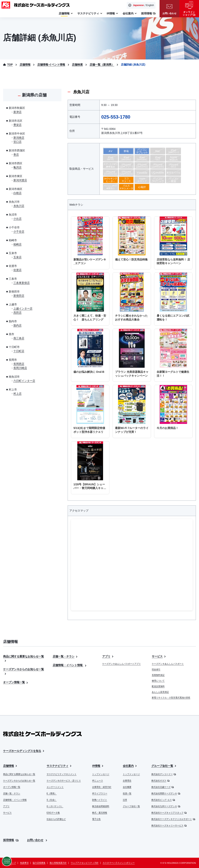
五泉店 (17, 257)
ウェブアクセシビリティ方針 (85, 863)
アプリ (108, 656)
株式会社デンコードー (164, 774)
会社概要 (127, 787)
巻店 (16, 155)
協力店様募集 (39, 863)
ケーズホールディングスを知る (24, 751)
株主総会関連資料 (101, 806)
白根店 (17, 193)
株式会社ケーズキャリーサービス (169, 825)
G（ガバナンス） (55, 806)
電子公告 (96, 819)
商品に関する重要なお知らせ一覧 (19, 774)
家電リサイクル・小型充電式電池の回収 (171, 698)
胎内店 (17, 325)
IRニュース (97, 781)
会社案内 (130, 766)
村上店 (17, 394)
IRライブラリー (100, 793)
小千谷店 (19, 231)
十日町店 (19, 351)
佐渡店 (17, 270)
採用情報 (11, 840)
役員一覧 (127, 793)
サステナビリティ (59, 766)
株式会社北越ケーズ (163, 787)
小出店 (17, 219)
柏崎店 (17, 244)
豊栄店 (17, 125)
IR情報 (98, 766)
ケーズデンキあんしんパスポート (168, 664)
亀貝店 (17, 167)
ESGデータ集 (53, 813)
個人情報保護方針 (58, 863)
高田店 (17, 313)
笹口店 (17, 142)
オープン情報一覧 (16, 682)
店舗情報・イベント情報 (70, 665)
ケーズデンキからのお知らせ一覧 (19, 781)
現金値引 (156, 669)
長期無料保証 (158, 675)
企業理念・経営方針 (102, 787)
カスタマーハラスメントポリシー (119, 863)
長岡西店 (19, 364)
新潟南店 (19, 138)
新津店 (17, 112)
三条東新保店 (22, 283)
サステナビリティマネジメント (62, 774)
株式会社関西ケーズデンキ (166, 793)
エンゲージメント (55, 787)
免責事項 (24, 863)
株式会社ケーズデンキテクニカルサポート (173, 819)
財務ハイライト (100, 800)
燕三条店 (19, 338)
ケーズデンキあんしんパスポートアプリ (121, 664)
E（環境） (52, 793)
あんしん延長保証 (160, 692)
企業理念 (127, 781)
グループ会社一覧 (131, 806)
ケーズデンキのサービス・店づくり (64, 781)
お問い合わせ (37, 840)
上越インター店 (23, 308)
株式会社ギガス (161, 781)
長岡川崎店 (20, 368)
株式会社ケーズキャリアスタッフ (169, 813)
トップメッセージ (101, 774)
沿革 (125, 800)
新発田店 (19, 296)
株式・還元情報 (100, 813)
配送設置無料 (158, 686)
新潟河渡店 (20, 180)
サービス (159, 656)
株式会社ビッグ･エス (163, 800)
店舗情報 (10, 766)
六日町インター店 (24, 381)
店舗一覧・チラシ (65, 656)
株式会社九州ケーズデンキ (166, 806)
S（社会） (52, 800)
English (150, 5)
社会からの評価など (56, 819)
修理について (158, 681)
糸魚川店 (19, 206)
